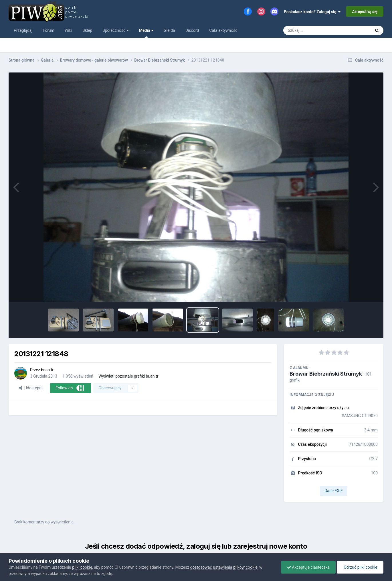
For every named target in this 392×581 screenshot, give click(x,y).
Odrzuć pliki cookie (360, 567)
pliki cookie (82, 567)
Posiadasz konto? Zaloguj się (312, 12)
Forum (49, 30)
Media (146, 33)
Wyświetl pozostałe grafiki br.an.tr (128, 376)
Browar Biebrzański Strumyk (326, 374)
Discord (192, 30)
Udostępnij (31, 388)
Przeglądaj (23, 30)
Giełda (169, 30)
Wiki (68, 30)
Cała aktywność (223, 30)
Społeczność (115, 30)
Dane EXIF (334, 491)
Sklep (87, 30)
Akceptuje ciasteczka (308, 567)
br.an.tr (47, 370)
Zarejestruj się (365, 11)
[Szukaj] (314, 30)
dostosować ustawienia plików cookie (224, 567)
